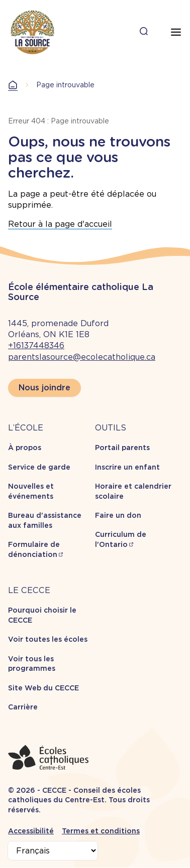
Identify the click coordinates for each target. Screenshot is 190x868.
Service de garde (39, 467)
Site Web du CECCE (43, 688)
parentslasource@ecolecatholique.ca (82, 357)
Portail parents (122, 448)
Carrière (23, 707)
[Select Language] (53, 851)
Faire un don (118, 515)
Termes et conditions (101, 831)
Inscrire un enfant (127, 467)
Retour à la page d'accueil (60, 224)
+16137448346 (36, 345)
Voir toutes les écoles (48, 639)
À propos (25, 448)
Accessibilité (31, 831)
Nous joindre (44, 388)
